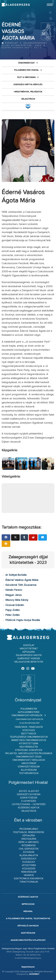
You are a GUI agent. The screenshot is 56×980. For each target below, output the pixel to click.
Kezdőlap (10, 43)
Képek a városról (29, 842)
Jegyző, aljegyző (29, 791)
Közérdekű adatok (29, 808)
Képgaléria (29, 652)
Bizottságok (29, 734)
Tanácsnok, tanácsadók (29, 727)
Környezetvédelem (29, 767)
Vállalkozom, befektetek (29, 662)
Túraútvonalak (29, 882)
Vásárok (29, 875)
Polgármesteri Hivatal (26, 70)
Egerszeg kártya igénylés (28, 85)
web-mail (28, 911)
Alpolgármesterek (29, 712)
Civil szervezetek (29, 849)
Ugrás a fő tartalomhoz (47, 1)
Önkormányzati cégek (29, 757)
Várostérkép (29, 763)
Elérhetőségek (29, 798)
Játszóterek (29, 865)
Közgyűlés (29, 730)
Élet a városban (26, 77)
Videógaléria (29, 839)
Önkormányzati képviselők (27, 715)
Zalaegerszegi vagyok (29, 655)
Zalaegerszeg (16, 5)
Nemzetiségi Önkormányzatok (29, 740)
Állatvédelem (29, 770)
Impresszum (28, 904)
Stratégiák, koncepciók (29, 750)
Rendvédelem (29, 872)
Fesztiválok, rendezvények (29, 832)
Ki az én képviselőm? (30, 723)
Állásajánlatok (29, 855)
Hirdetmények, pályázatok (28, 92)
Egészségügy (29, 859)
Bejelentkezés (28, 967)
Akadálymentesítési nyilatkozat (28, 940)
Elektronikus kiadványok (29, 879)
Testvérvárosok (29, 773)
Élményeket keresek (29, 659)
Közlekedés (29, 869)
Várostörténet (29, 649)
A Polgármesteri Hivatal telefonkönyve (28, 919)
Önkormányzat (26, 63)
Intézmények (29, 846)
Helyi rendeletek (29, 747)
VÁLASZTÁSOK (28, 99)
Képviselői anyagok (28, 926)
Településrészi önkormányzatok (29, 737)
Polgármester (29, 709)
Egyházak (29, 852)
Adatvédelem (28, 933)
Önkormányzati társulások (29, 760)
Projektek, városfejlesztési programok (29, 753)
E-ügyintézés (29, 801)
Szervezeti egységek (29, 794)
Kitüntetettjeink (29, 744)
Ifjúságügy (29, 862)
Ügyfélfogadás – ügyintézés (29, 804)
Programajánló (29, 829)
